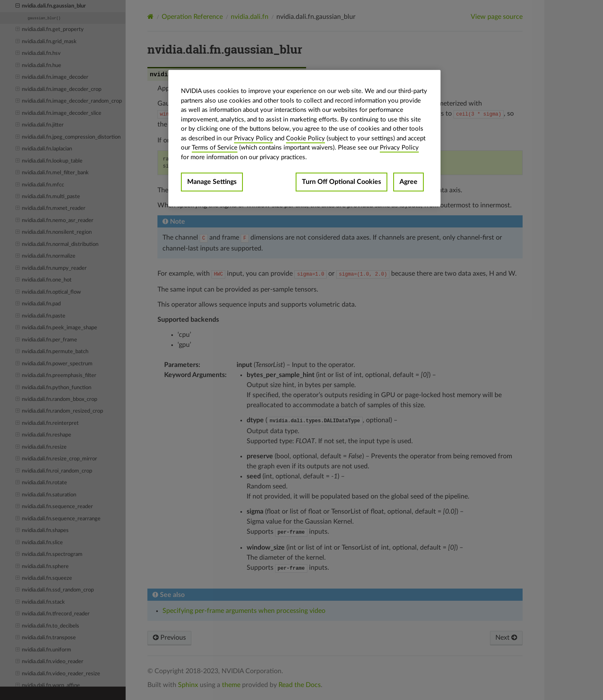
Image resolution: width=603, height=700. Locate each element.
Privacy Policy (254, 138)
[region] (304, 138)
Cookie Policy (305, 138)
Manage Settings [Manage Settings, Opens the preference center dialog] (212, 182)
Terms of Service (215, 148)
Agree (408, 182)
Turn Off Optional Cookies (341, 182)
